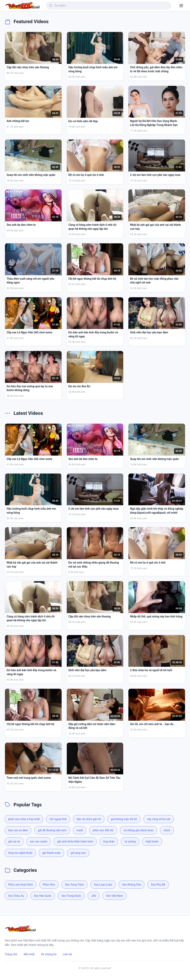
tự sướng (130, 841)
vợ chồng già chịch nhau (138, 830)
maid (80, 830)
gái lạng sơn (78, 853)
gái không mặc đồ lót (124, 819)
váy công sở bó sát (159, 819)
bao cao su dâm (18, 830)
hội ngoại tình (58, 819)
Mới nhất (29, 954)
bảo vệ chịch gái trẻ (89, 819)
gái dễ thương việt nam (52, 830)
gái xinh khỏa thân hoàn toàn (75, 841)
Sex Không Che (132, 885)
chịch (167, 830)
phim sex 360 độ (103, 830)
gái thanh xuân (51, 853)
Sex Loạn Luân (103, 885)
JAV (94, 896)
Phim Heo (49, 885)
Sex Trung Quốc (71, 896)
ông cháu (109, 841)
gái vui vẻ (14, 841)
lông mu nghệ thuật (20, 853)
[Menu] (181, 6)
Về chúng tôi (49, 954)
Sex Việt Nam (114, 896)
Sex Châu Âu (16, 896)
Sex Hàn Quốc (43, 896)
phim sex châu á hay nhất (24, 819)
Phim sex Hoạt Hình (21, 885)
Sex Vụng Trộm (74, 885)
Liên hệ (67, 954)
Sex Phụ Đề (158, 885)
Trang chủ (11, 954)
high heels (152, 841)
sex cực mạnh (39, 841)
